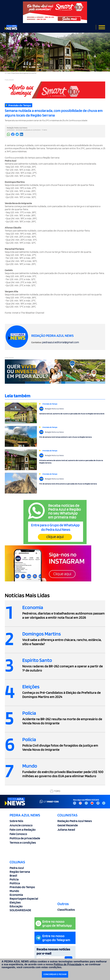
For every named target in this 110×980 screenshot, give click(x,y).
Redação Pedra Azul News (75, 821)
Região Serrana (20, 872)
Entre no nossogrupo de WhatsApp (54, 923)
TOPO (55, 791)
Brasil (13, 875)
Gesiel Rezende (68, 825)
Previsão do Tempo (22, 887)
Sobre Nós (16, 821)
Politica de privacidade (25, 838)
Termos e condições (23, 842)
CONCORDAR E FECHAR (55, 974)
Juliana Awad (66, 830)
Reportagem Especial (24, 899)
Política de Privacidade (68, 964)
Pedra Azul (17, 868)
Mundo (14, 891)
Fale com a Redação (23, 830)
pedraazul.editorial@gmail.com (61, 342)
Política (15, 883)
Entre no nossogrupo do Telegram (53, 938)
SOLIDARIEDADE (20, 910)
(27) (49, 802)
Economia (16, 895)
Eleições (15, 902)
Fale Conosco (18, 834)
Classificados (66, 910)
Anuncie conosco (21, 825)
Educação (16, 906)
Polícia (14, 879)
